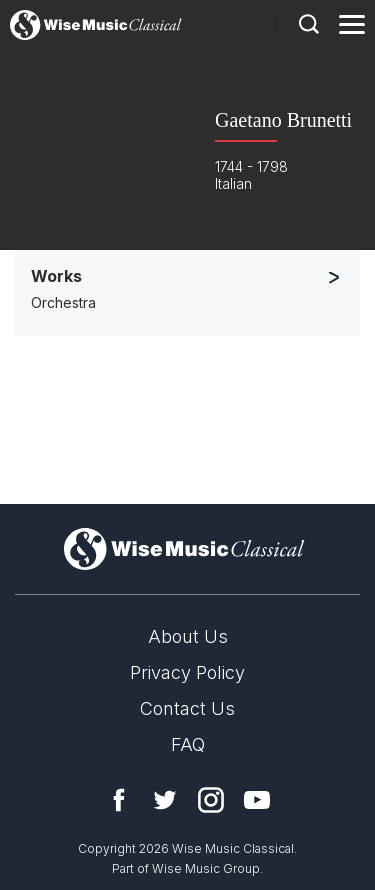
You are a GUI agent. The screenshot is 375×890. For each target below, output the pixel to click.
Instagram (211, 800)
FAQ (188, 744)
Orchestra (63, 302)
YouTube (257, 800)
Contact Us (187, 708)
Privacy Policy (187, 672)
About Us (188, 636)
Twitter (165, 800)
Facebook (119, 800)
